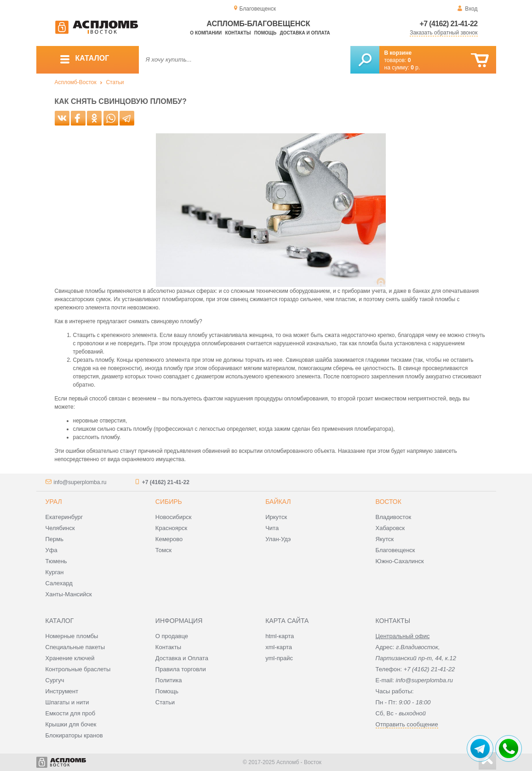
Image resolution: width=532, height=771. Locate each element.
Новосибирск (174, 517)
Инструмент (62, 691)
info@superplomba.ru (80, 482)
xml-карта (279, 647)
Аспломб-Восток (76, 82)
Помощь (265, 33)
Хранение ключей (70, 658)
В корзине (398, 53)
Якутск (385, 539)
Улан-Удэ (278, 539)
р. (415, 68)
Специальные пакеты (75, 647)
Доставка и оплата (305, 33)
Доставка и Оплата (182, 658)
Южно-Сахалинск (400, 561)
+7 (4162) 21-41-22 (449, 24)
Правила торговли (181, 669)
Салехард (59, 583)
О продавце (172, 636)
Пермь (55, 539)
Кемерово (169, 539)
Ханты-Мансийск (69, 594)
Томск (163, 550)
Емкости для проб (71, 713)
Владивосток (394, 517)
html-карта (280, 636)
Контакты (238, 33)
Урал (54, 502)
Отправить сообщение (407, 724)
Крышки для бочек (71, 724)
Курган (55, 572)
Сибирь (169, 502)
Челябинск (60, 528)
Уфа (51, 550)
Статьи (115, 82)
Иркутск (276, 517)
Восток (389, 502)
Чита (272, 528)
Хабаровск (390, 528)
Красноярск (171, 528)
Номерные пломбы (72, 636)
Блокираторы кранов (74, 735)
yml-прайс (279, 658)
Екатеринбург (64, 517)
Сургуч (55, 680)
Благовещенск (395, 550)
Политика (169, 680)
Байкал (278, 502)
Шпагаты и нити (67, 702)
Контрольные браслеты (78, 669)
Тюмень (56, 561)
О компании (206, 33)
